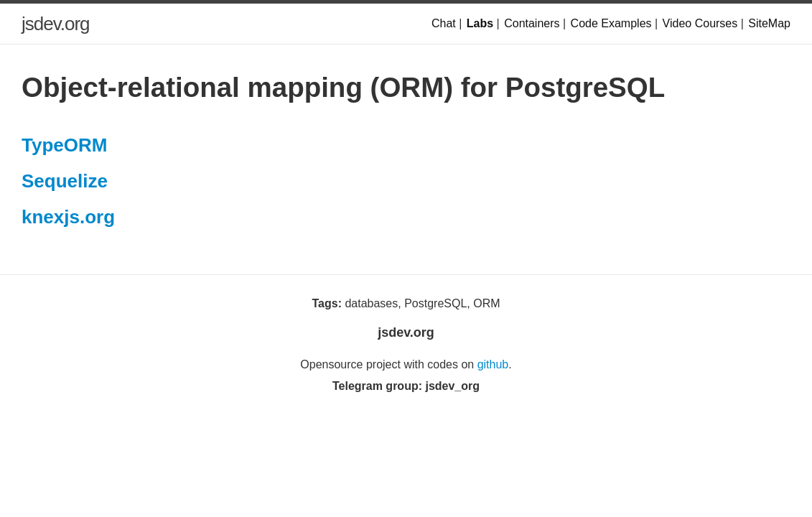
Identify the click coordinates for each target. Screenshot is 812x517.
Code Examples (611, 23)
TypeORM (64, 145)
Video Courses (700, 23)
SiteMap (769, 23)
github (493, 364)
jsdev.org (56, 24)
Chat (444, 23)
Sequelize (65, 181)
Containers (532, 23)
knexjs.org (68, 217)
